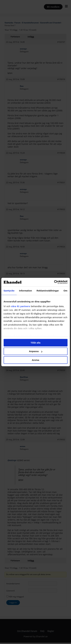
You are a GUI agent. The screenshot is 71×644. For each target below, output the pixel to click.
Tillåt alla (36, 343)
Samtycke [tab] (9, 291)
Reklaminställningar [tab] (48, 291)
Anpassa (36, 351)
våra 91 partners (21, 306)
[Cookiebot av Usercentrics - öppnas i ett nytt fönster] (54, 282)
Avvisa (36, 360)
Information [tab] (26, 291)
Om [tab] (65, 291)
